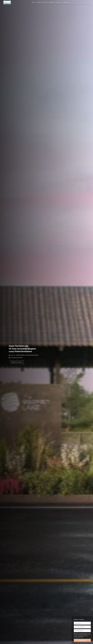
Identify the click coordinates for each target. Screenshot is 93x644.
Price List (45, 2)
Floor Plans (51, 2)
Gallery (58, 2)
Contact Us (66, 2)
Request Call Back (17, 362)
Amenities (39, 2)
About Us (34, 2)
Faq (62, 2)
